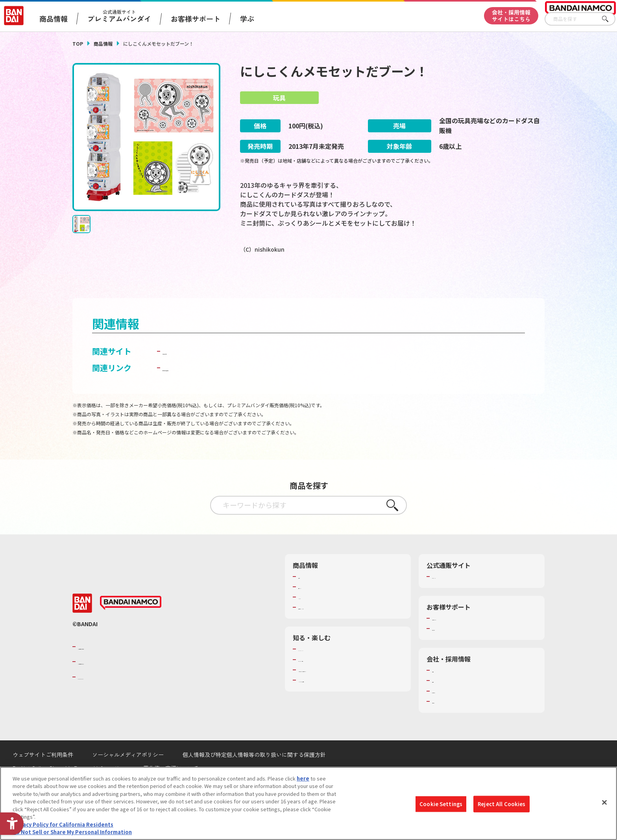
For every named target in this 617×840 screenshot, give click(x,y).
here (303, 778)
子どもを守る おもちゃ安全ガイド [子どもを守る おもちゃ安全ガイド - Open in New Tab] (223, 389)
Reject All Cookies (502, 804)
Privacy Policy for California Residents (63, 824)
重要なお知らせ (450, 650)
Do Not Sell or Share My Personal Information (72, 832)
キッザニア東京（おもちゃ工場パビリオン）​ (349, 691)
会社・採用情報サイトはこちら (511, 16)
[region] (308, 803)
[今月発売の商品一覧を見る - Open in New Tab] (316, 283)
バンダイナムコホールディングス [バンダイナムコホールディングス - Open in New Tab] (125, 683)
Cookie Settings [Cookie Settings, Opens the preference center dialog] (441, 804)
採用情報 (442, 702)
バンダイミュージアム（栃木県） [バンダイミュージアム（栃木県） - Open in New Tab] (337, 702)
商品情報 (103, 44)
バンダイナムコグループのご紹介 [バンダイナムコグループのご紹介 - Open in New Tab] (125, 668)
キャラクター (313, 619)
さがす (610, 19)
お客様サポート (196, 19)
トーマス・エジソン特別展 (329, 681)
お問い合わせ (447, 723)
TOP (78, 44)
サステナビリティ (452, 712)
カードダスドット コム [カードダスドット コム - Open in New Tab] (203, 372)
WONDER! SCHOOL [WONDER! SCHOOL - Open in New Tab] (320, 671)
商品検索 (308, 598)
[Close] (604, 802)
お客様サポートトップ (458, 640)
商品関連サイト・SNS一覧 (329, 629)
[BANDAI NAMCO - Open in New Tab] (131, 625)
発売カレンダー (316, 608)
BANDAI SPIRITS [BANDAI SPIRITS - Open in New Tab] (102, 698)
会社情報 (442, 692)
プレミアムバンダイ (455, 598)
